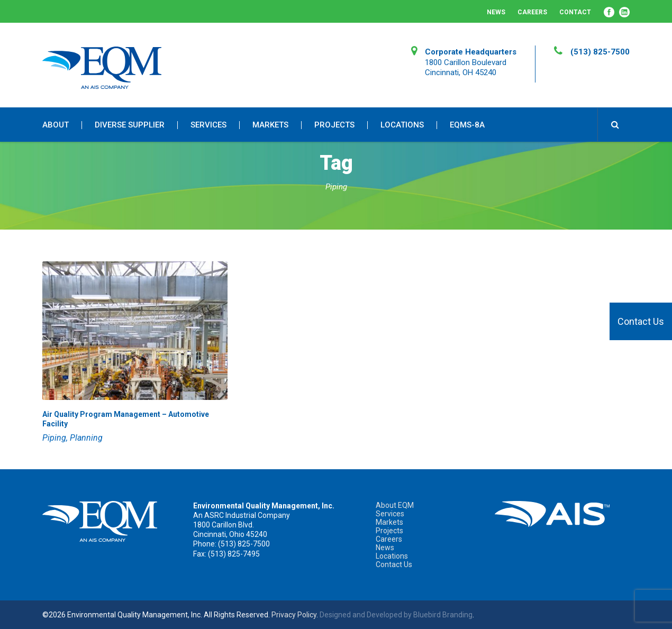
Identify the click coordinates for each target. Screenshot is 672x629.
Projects (334, 125)
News (496, 12)
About (56, 125)
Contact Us (641, 321)
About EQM (395, 505)
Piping (54, 438)
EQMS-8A (467, 125)
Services (208, 125)
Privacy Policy (294, 615)
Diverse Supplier (130, 125)
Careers (532, 12)
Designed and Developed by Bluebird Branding (396, 615)
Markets (270, 125)
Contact (575, 12)
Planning (86, 438)
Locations (402, 125)
